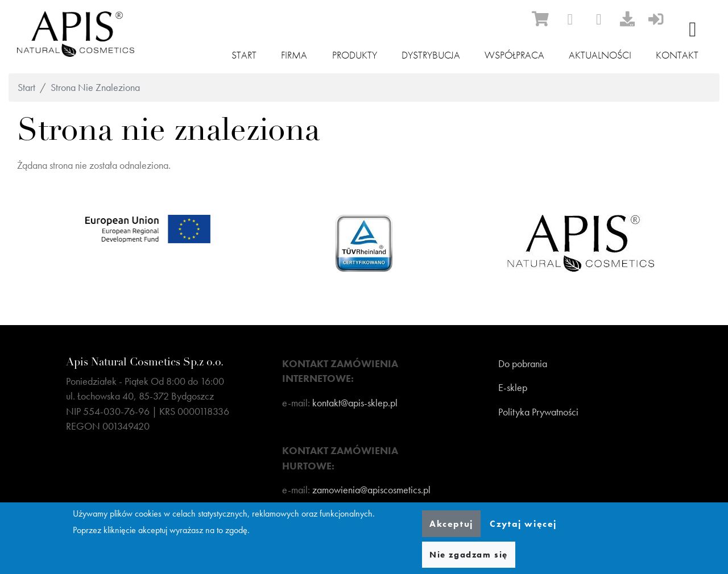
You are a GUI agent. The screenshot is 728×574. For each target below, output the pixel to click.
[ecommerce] (540, 19)
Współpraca (514, 55)
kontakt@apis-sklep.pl (355, 403)
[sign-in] (656, 19)
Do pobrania (523, 364)
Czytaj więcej (523, 524)
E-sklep (513, 388)
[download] (627, 19)
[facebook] (570, 19)
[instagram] (599, 19)
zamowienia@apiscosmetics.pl (371, 490)
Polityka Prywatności (538, 412)
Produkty (355, 55)
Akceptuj (451, 524)
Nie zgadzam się (469, 555)
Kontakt (677, 55)
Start (244, 55)
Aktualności (600, 55)
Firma (294, 55)
